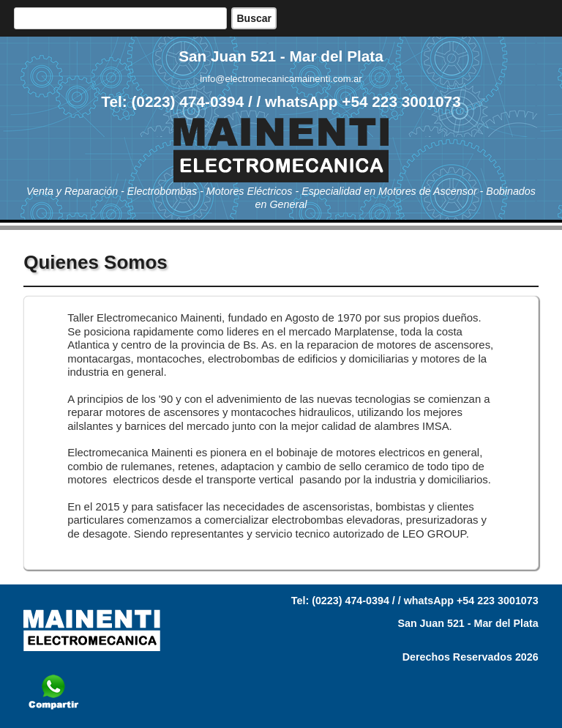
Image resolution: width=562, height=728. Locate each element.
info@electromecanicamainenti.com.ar (281, 79)
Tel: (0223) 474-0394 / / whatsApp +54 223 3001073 (281, 101)
